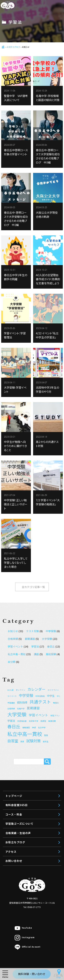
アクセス (16, 355)
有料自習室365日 (22, 185)
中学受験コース (29, 266)
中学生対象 (22, 238)
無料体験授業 (23, 302)
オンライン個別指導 (27, 288)
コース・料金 (19, 195)
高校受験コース (29, 245)
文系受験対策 (28, 209)
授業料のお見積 (25, 295)
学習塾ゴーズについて (26, 311)
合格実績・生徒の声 (24, 335)
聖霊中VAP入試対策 (32, 280)
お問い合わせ (19, 365)
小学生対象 (22, 259)
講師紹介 (21, 319)
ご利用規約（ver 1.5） (29, 326)
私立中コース (28, 252)
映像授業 (25, 231)
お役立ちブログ (21, 345)
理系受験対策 (28, 217)
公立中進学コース (31, 273)
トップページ (19, 175)
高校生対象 (22, 202)
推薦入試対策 (28, 224)
